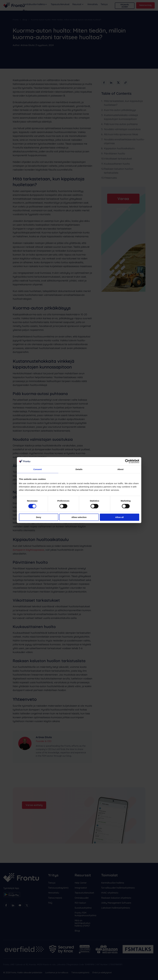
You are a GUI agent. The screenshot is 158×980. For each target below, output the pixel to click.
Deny (39, 517)
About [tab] (121, 469)
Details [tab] (79, 469)
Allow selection (79, 517)
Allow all (120, 517)
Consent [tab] (38, 469)
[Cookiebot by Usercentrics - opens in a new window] (127, 461)
